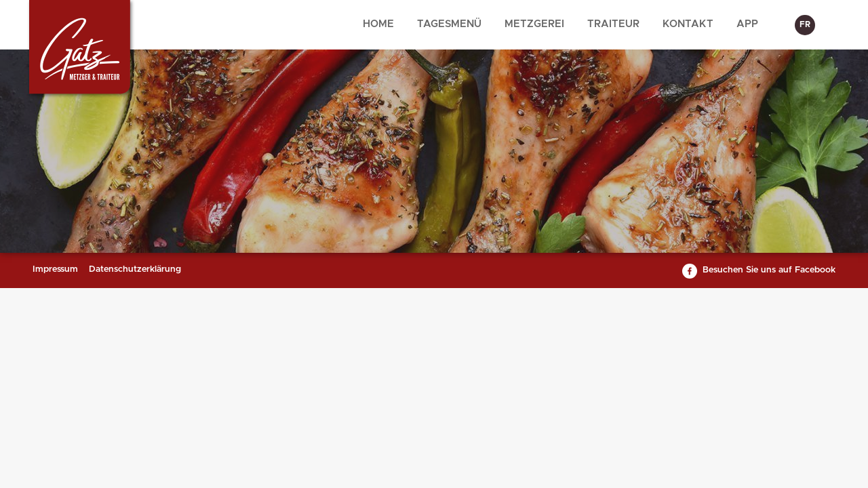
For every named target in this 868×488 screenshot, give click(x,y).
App (747, 24)
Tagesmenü (449, 24)
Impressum (55, 269)
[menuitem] (378, 25)
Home (378, 24)
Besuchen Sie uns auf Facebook (769, 270)
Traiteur (613, 24)
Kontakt (688, 24)
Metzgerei (534, 24)
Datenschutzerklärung (135, 269)
